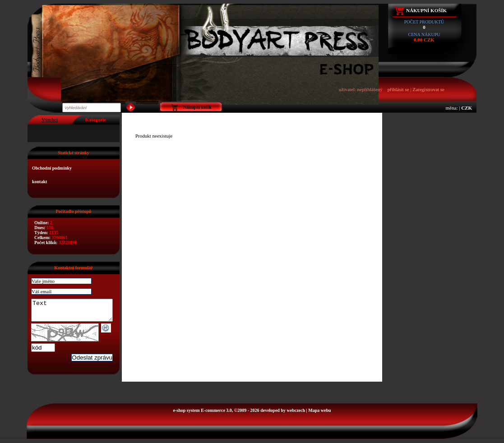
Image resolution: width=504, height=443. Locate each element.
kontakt (39, 182)
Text (76, 312)
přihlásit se (398, 89)
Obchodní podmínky (52, 168)
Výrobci (50, 120)
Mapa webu (319, 414)
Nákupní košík (426, 10)
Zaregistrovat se (428, 89)
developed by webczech (283, 414)
